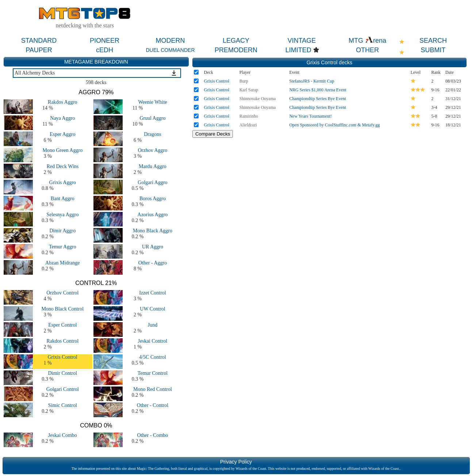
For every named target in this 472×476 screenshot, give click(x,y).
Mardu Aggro (153, 166)
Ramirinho (249, 116)
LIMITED (298, 50)
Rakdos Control (62, 341)
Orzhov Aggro (153, 150)
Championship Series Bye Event (318, 99)
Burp (244, 81)
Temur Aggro (63, 247)
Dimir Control (62, 373)
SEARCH (433, 41)
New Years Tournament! (310, 116)
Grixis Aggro (63, 182)
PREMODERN (236, 50)
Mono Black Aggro (153, 231)
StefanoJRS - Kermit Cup (312, 81)
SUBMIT (433, 50)
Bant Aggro (63, 199)
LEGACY (236, 41)
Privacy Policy (236, 462)
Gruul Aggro (152, 118)
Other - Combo (153, 435)
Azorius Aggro (153, 215)
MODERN (170, 41)
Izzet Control (152, 293)
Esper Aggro (62, 134)
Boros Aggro (153, 199)
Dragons (152, 134)
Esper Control (62, 325)
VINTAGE (302, 41)
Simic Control (63, 405)
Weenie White (152, 102)
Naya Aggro (62, 118)
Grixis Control (63, 357)
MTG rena (367, 41)
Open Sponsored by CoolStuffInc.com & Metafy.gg (334, 125)
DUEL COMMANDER (170, 50)
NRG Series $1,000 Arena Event (318, 90)
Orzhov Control (62, 293)
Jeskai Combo (63, 435)
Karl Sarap (249, 90)
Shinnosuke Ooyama (258, 99)
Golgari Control (63, 389)
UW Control (152, 309)
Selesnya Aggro (62, 215)
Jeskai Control (153, 341)
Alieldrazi (248, 125)
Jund (153, 325)
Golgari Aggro (152, 182)
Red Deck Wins (62, 166)
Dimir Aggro (62, 231)
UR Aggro (153, 247)
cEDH (105, 50)
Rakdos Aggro (63, 102)
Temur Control (153, 373)
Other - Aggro (153, 263)
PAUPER (39, 50)
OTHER (367, 50)
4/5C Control (153, 357)
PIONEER (105, 41)
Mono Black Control (62, 309)
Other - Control (153, 405)
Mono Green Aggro (62, 150)
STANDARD (39, 41)
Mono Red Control (153, 389)
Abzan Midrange (62, 263)
